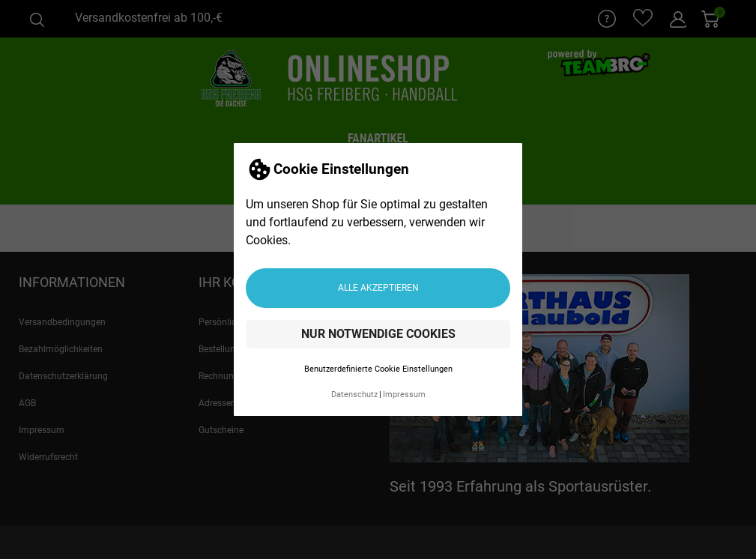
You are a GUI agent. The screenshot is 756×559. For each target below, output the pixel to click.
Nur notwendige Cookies (378, 334)
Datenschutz (354, 395)
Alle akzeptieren (378, 288)
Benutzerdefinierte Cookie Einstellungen (378, 369)
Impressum (404, 395)
